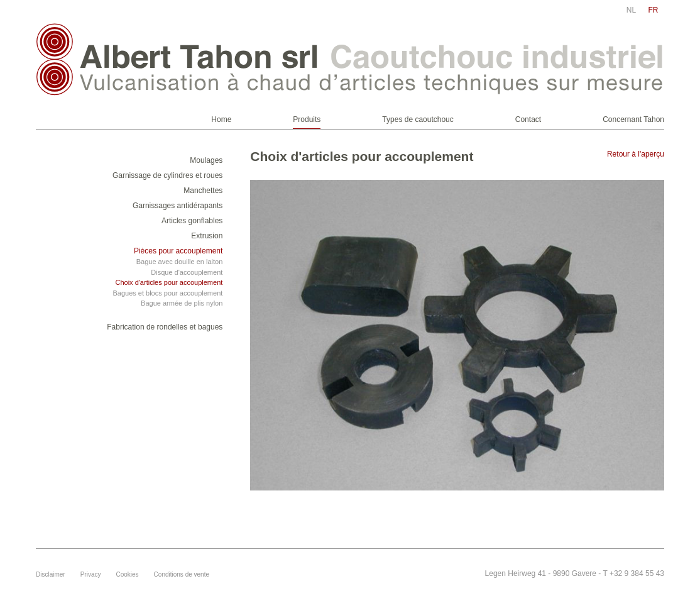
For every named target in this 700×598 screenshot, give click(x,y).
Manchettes (203, 191)
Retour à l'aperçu (636, 154)
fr (654, 10)
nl (631, 10)
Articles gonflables (192, 221)
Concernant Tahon (633, 119)
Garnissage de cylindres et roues (167, 175)
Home (221, 119)
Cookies (127, 574)
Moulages (206, 160)
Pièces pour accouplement (178, 251)
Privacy (91, 574)
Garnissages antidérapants (178, 206)
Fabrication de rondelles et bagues (165, 327)
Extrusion (207, 236)
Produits (307, 119)
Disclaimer (51, 574)
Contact (528, 119)
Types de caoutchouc (418, 119)
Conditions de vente (182, 574)
